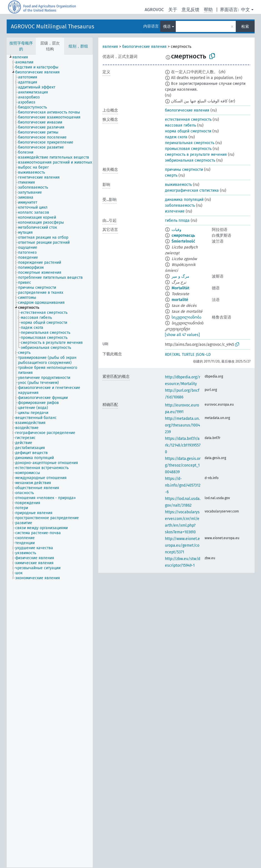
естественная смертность (188, 119)
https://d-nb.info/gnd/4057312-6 (183, 485)
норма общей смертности (188, 131)
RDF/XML (173, 355)
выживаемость (178, 185)
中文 (245, 10)
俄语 (167, 27)
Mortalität (180, 288)
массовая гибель (180, 125)
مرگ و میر (180, 276)
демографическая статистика (192, 190)
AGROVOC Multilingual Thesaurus (52, 26)
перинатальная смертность (190, 143)
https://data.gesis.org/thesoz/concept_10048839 (183, 465)
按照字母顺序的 (21, 46)
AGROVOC (154, 10)
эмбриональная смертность (190, 160)
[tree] (50, 461)
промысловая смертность (188, 149)
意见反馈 (190, 10)
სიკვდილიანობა (186, 317)
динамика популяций (184, 200)
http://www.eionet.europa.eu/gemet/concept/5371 (182, 545)
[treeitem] (23, 57)
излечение (175, 211)
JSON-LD (203, 355)
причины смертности (184, 170)
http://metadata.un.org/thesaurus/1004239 (182, 425)
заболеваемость (180, 205)
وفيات (176, 230)
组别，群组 (78, 46)
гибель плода (177, 220)
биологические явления (144, 47)
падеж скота (176, 137)
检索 (245, 27)
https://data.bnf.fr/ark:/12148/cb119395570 (183, 445)
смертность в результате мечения (196, 155)
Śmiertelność (183, 241)
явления (110, 47)
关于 (173, 10)
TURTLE (188, 355)
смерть (171, 175)
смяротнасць (183, 236)
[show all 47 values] (182, 335)
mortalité (180, 300)
